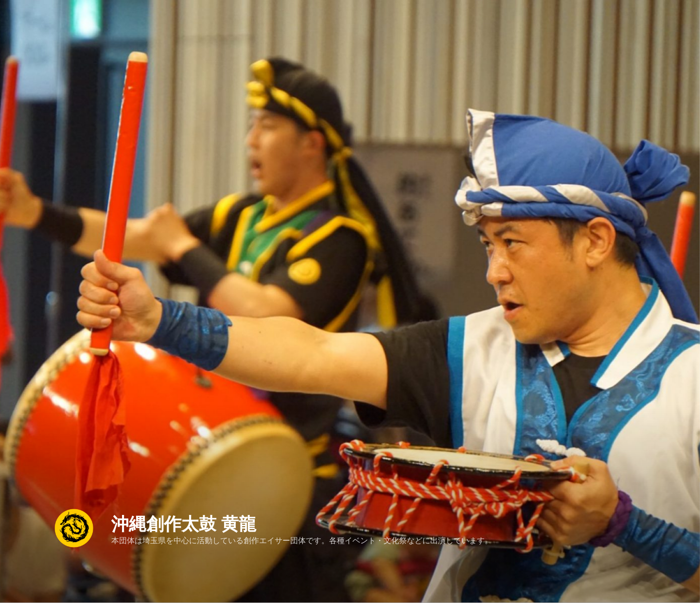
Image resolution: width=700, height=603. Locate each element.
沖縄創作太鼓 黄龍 (184, 519)
